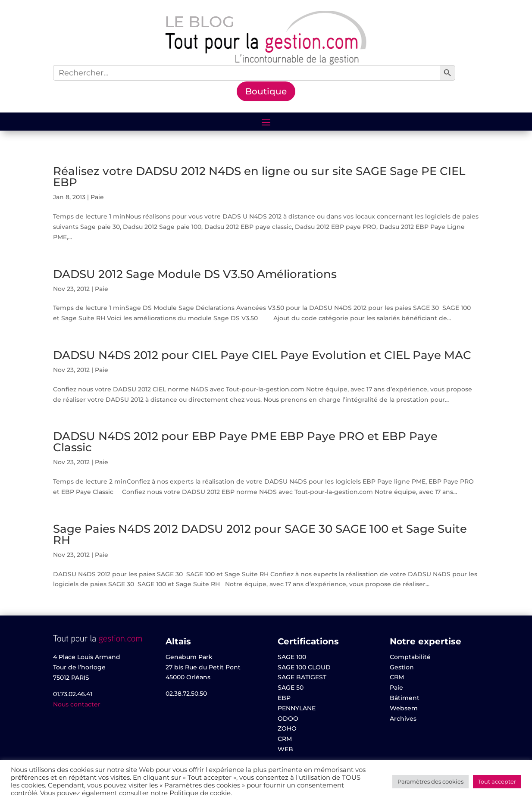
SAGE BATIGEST (302, 677)
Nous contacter (77, 704)
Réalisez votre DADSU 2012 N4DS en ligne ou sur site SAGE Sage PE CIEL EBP (259, 177)
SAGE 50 (291, 687)
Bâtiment (405, 698)
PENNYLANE (297, 708)
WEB (285, 749)
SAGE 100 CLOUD (304, 667)
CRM (285, 739)
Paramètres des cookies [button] (430, 781)
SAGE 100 (292, 657)
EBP (284, 698)
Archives (403, 719)
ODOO (288, 719)
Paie (97, 197)
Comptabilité (410, 657)
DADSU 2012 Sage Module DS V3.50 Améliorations (195, 274)
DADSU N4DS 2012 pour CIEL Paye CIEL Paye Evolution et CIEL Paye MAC (262, 355)
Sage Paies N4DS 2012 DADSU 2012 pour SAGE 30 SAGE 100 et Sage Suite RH (260, 534)
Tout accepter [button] (497, 781)
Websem (404, 708)
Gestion (402, 667)
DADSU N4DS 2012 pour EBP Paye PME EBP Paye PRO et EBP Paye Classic (245, 442)
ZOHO (287, 728)
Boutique (266, 91)
